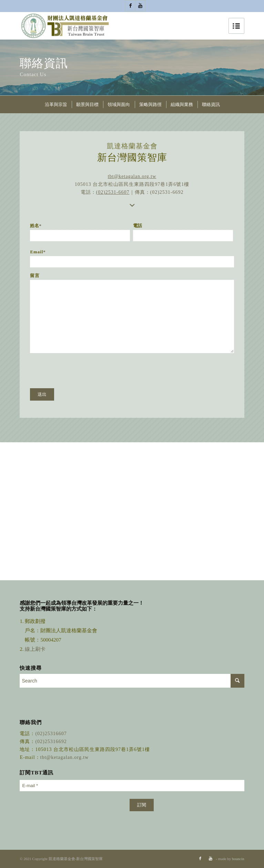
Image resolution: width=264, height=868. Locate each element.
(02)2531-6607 (113, 192)
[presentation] (82, 371)
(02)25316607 (51, 734)
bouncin (238, 859)
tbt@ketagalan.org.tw (132, 176)
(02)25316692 (51, 742)
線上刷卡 (36, 649)
